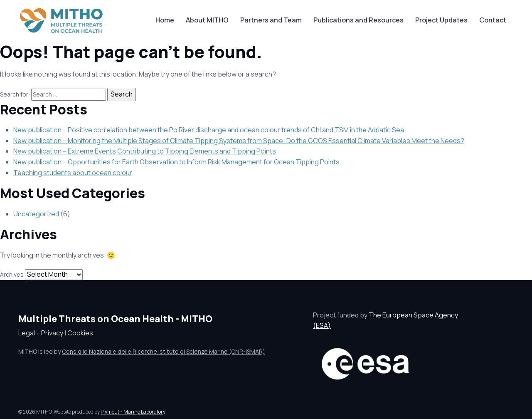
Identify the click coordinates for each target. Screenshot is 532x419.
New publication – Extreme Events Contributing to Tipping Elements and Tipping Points (145, 151)
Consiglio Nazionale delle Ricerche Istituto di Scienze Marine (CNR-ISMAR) (164, 351)
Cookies (80, 333)
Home (165, 20)
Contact (493, 20)
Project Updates (441, 20)
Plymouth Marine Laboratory (133, 412)
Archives (12, 274)
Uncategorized (36, 214)
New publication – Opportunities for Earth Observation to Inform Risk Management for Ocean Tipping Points (176, 162)
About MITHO (207, 20)
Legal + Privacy (41, 333)
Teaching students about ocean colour (73, 173)
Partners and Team (271, 20)
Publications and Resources (358, 20)
